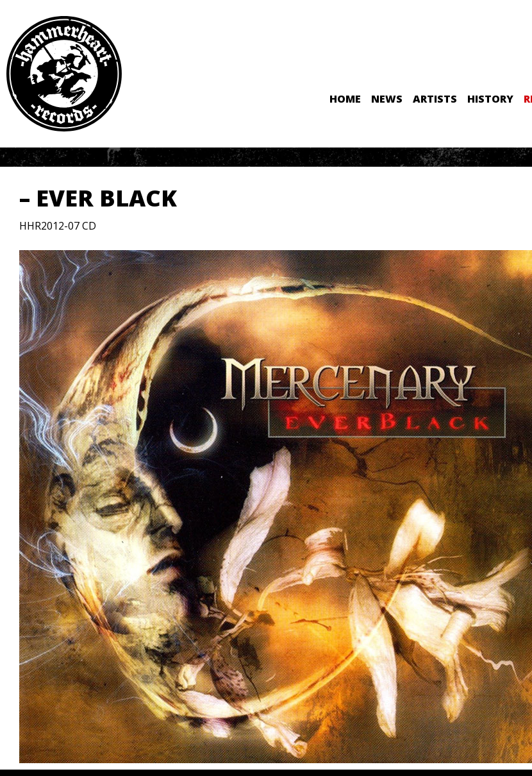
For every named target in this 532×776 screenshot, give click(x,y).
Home (345, 99)
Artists (435, 99)
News (387, 99)
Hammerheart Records (64, 74)
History (490, 99)
